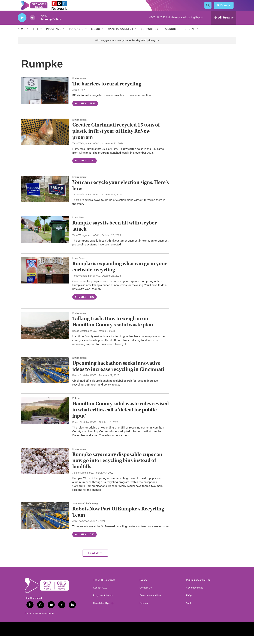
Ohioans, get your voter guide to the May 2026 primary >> (127, 48)
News (22, 37)
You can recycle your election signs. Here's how (121, 193)
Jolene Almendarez (83, 481)
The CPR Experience (104, 588)
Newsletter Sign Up (104, 611)
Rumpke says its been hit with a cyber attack (115, 234)
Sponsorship (172, 37)
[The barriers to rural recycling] (45, 98)
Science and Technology (85, 511)
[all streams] (224, 26)
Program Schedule (103, 603)
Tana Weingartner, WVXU (86, 151)
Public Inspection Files (198, 588)
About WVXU (100, 596)
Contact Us (146, 596)
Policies (144, 611)
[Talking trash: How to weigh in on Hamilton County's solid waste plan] (45, 333)
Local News (78, 226)
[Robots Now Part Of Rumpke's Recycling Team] (45, 523)
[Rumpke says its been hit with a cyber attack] (45, 238)
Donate (227, 9)
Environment (79, 87)
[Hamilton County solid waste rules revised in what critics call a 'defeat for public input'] (45, 418)
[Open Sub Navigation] (28, 37)
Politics (76, 406)
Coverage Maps (195, 596)
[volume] (33, 26)
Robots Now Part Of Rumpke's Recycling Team (118, 520)
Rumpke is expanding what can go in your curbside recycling (120, 275)
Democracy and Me (150, 603)
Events (143, 588)
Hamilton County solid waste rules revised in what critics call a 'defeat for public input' (121, 418)
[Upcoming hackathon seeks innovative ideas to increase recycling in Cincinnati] (45, 378)
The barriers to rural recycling (107, 92)
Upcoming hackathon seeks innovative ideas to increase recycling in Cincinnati (118, 374)
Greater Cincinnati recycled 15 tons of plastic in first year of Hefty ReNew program (116, 139)
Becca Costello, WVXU (85, 339)
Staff (188, 611)
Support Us (150, 37)
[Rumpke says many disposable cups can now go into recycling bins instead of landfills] (45, 469)
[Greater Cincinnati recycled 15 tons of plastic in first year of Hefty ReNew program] (45, 140)
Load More (95, 561)
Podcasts (76, 37)
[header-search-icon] (210, 9)
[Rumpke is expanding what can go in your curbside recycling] (45, 278)
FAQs (189, 603)
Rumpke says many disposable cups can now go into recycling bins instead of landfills (117, 468)
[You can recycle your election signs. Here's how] (45, 197)
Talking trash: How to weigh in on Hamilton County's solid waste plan (113, 329)
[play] (22, 26)
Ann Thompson (81, 529)
